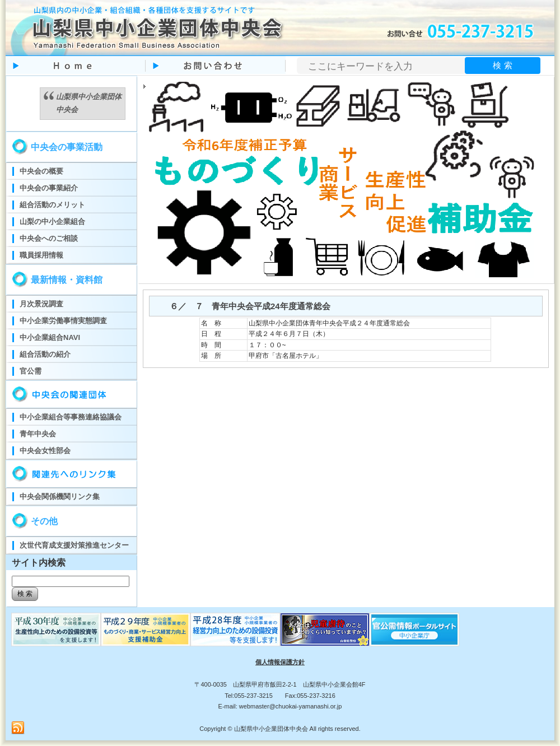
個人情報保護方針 (280, 662)
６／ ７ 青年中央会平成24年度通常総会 (246, 306)
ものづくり (56, 630)
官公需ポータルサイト (414, 630)
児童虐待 (325, 630)
